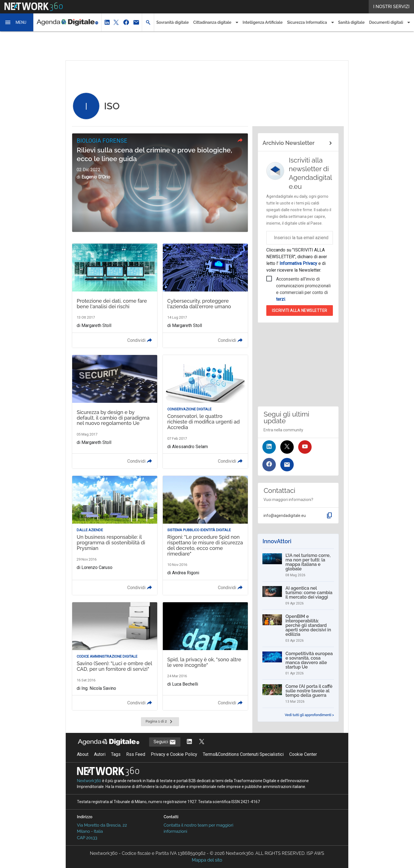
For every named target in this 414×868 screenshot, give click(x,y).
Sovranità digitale (173, 22)
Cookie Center (303, 754)
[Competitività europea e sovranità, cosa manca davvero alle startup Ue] (298, 663)
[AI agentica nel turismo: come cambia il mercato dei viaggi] (298, 596)
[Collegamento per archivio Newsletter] (298, 143)
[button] (17, 22)
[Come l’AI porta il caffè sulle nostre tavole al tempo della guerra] (298, 694)
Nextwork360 (89, 781)
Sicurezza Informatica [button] (307, 22)
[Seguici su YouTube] (305, 447)
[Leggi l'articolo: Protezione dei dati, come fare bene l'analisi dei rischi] (115, 296)
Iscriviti (300, 310)
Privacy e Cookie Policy (174, 754)
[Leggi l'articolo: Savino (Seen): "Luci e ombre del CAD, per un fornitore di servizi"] (115, 656)
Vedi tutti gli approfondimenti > (309, 715)
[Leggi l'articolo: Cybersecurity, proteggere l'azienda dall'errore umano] (205, 296)
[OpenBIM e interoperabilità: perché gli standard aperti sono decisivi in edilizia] (298, 628)
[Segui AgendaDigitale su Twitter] (202, 742)
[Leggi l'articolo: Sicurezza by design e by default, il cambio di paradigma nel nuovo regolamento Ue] (115, 412)
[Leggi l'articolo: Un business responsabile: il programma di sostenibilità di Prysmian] (115, 535)
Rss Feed (136, 754)
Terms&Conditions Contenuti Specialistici (243, 754)
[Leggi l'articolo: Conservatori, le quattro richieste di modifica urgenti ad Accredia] (205, 412)
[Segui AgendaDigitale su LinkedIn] (189, 742)
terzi (281, 299)
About (83, 754)
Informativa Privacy (298, 263)
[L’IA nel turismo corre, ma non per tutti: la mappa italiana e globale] (298, 565)
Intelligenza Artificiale (263, 22)
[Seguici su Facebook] (269, 465)
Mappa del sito (207, 860)
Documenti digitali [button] (386, 22)
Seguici (165, 742)
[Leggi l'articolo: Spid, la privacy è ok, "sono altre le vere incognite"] (205, 656)
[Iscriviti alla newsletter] (287, 465)
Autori (100, 754)
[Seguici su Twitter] (287, 447)
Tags (116, 754)
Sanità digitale (351, 22)
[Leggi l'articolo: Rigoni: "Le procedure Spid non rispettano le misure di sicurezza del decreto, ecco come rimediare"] (205, 535)
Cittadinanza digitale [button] (212, 22)
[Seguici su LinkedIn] (269, 447)
